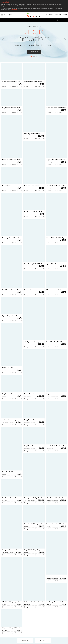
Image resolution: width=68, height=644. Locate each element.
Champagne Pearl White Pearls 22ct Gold (14, 550)
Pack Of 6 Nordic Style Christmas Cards (36, 82)
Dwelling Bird (50, 188)
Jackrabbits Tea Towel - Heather (56, 446)
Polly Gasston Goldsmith (30, 344)
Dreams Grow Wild (30, 394)
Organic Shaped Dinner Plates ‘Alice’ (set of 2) (15, 316)
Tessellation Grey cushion (32, 186)
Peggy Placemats (29, 420)
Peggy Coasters (51, 394)
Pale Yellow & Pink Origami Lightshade (36, 524)
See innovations (34, 52)
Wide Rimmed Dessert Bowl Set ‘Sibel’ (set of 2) (16, 498)
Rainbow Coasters (30, 290)
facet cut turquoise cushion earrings (57, 576)
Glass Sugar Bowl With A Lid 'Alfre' (12, 238)
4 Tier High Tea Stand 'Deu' (32, 134)
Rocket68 (26, 84)
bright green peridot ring (31, 342)
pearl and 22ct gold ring (9, 420)
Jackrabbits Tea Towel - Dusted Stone (35, 602)
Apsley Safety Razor (52, 264)
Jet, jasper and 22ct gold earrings (34, 498)
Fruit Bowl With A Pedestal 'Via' (11, 82)
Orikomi (26, 526)
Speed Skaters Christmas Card (11, 290)
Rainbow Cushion (7, 186)
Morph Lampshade (30, 446)
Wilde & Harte (50, 266)
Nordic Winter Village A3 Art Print (56, 108)
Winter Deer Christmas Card (10, 472)
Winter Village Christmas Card (11, 160)
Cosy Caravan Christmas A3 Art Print (13, 394)
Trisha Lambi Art (50, 240)
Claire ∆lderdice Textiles (30, 188)
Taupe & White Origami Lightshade (34, 550)
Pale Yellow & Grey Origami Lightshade (13, 602)
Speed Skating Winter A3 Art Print (34, 264)
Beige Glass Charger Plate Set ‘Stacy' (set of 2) (16, 628)
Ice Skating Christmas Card (55, 602)
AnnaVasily (4, 84)
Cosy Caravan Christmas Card (11, 108)
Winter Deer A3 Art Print (54, 290)
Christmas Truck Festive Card (33, 212)
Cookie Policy (14, 10)
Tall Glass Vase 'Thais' (8, 368)
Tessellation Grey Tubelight (55, 342)
